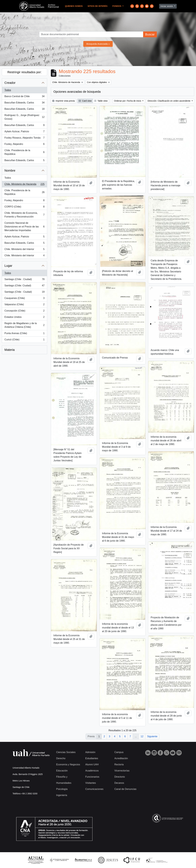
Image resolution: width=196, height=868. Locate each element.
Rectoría (119, 764)
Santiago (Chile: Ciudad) (24, 286)
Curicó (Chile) (24, 340)
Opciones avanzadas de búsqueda (77, 92)
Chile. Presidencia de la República (24, 152)
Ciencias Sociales (66, 752)
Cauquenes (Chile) (24, 299)
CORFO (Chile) (24, 207)
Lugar (8, 266)
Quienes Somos (74, 6)
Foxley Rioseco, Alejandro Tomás (24, 138)
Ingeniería (62, 795)
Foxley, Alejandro (24, 145)
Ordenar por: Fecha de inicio (128, 101)
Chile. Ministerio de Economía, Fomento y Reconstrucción (24, 215)
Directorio (120, 777)
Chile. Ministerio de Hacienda (24, 185)
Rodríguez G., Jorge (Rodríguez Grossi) (24, 117)
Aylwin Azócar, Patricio (24, 132)
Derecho (61, 758)
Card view (85, 101)
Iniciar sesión (167, 6)
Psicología (62, 789)
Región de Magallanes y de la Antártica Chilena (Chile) (24, 325)
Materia (10, 350)
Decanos (119, 783)
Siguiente (152, 736)
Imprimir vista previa (63, 101)
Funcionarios (92, 777)
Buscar (150, 34)
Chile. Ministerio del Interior (24, 250)
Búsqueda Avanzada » (98, 44)
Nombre (10, 170)
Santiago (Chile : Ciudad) (24, 280)
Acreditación (121, 758)
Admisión (90, 752)
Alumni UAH (92, 764)
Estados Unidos (24, 318)
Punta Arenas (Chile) (24, 334)
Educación (62, 771)
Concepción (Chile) (24, 311)
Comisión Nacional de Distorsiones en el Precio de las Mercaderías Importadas (24, 227)
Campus (119, 752)
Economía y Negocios (68, 764)
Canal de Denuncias (125, 789)
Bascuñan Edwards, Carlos (24, 103)
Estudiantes (92, 758)
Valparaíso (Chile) (24, 305)
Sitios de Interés (98, 6)
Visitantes (91, 783)
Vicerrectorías (122, 771)
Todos (8, 90)
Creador (10, 83)
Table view (101, 101)
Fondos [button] (117, 6)
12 (142, 736)
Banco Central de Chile (24, 97)
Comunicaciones (94, 789)
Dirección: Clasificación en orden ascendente (169, 101)
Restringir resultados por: (24, 72)
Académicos (92, 771)
